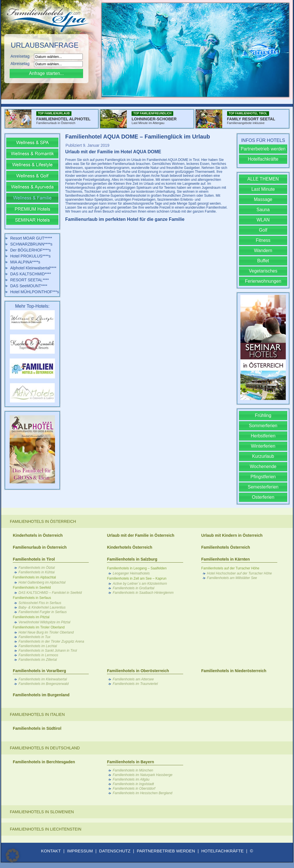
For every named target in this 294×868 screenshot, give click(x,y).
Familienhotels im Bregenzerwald (44, 684)
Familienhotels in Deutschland (45, 748)
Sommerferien (263, 426)
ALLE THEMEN (263, 179)
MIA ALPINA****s (25, 262)
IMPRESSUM (80, 851)
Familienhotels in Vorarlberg (39, 671)
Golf (263, 230)
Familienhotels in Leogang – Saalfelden (137, 568)
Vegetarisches (263, 271)
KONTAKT (51, 851)
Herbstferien (263, 436)
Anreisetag (22, 56)
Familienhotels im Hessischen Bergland (142, 793)
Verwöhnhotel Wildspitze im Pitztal (44, 622)
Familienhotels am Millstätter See (232, 578)
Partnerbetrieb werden (263, 149)
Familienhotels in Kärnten (226, 559)
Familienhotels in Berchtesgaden (44, 762)
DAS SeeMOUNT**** (29, 286)
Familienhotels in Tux (34, 637)
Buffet (263, 261)
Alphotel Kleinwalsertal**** (33, 268)
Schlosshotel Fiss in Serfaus (40, 603)
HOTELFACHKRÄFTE (222, 851)
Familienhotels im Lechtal (38, 646)
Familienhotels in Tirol (34, 559)
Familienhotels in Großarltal (133, 588)
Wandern (263, 250)
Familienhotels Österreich (226, 547)
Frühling (263, 415)
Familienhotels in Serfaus (32, 598)
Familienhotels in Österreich (43, 521)
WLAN (263, 220)
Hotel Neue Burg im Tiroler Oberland (46, 632)
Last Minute (263, 189)
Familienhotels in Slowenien (42, 812)
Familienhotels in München (133, 770)
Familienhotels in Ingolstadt (133, 784)
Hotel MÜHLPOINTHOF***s (35, 292)
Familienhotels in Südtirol (37, 728)
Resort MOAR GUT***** (31, 238)
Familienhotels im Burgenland (41, 695)
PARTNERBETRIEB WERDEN (166, 851)
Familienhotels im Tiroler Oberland (39, 627)
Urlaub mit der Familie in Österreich (140, 535)
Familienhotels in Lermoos (38, 655)
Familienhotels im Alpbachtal (34, 577)
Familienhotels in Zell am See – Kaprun (137, 578)
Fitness (263, 240)
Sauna (263, 210)
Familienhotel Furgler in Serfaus (43, 612)
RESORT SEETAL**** (29, 280)
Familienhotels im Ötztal (37, 568)
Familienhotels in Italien (37, 714)
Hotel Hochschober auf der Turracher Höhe (239, 573)
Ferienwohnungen (263, 281)
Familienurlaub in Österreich (40, 547)
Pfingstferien (263, 477)
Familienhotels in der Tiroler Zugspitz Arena (51, 641)
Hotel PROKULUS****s (30, 256)
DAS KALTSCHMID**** (31, 274)
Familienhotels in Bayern (130, 762)
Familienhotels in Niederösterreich (234, 671)
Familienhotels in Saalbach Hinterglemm (143, 593)
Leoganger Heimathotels (131, 573)
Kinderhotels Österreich (130, 547)
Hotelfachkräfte (263, 159)
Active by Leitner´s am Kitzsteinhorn (140, 584)
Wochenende (263, 467)
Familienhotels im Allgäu (131, 779)
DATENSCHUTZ (115, 851)
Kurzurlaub (263, 456)
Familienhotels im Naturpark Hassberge (142, 775)
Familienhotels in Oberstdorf (134, 789)
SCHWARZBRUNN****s (31, 244)
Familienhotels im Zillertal (38, 660)
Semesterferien (263, 487)
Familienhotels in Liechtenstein (46, 829)
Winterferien (263, 446)
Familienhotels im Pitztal (31, 617)
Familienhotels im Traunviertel (135, 684)
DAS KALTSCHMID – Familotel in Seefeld (50, 593)
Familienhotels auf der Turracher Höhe (230, 568)
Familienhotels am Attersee (133, 679)
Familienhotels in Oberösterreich (138, 671)
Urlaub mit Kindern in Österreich (232, 535)
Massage (263, 199)
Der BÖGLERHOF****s (30, 250)
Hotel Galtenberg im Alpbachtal (42, 582)
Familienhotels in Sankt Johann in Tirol (48, 651)
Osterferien (263, 497)
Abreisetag (22, 64)
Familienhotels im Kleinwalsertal (43, 679)
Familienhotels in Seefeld (32, 588)
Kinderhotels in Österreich (38, 535)
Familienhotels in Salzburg (132, 559)
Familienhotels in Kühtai (36, 572)
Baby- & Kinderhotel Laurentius (42, 607)
